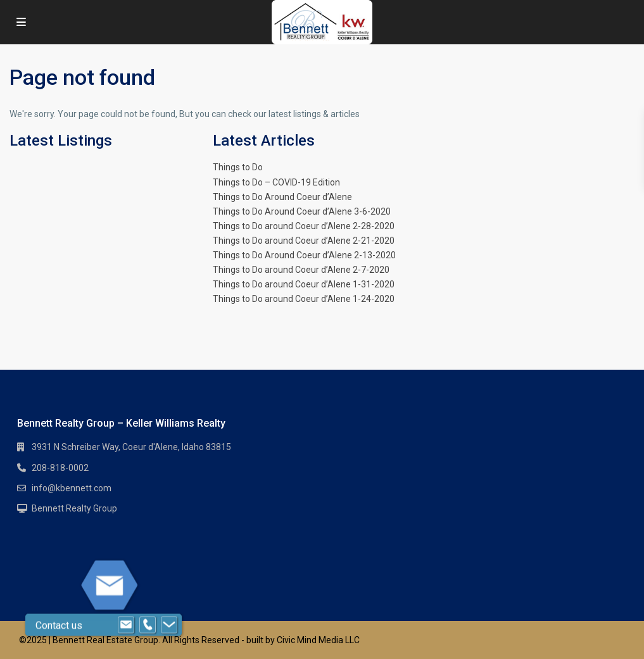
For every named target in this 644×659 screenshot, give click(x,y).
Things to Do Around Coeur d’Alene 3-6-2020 (302, 211)
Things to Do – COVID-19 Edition (276, 182)
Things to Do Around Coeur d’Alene (282, 197)
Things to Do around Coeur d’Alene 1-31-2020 (304, 284)
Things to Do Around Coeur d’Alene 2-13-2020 (304, 255)
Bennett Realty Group (74, 508)
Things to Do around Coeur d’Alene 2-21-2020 (304, 241)
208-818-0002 (60, 468)
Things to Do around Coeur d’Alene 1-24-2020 (304, 299)
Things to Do (238, 167)
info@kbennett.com (72, 488)
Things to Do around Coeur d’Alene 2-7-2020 (301, 270)
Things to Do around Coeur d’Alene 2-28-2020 (304, 226)
